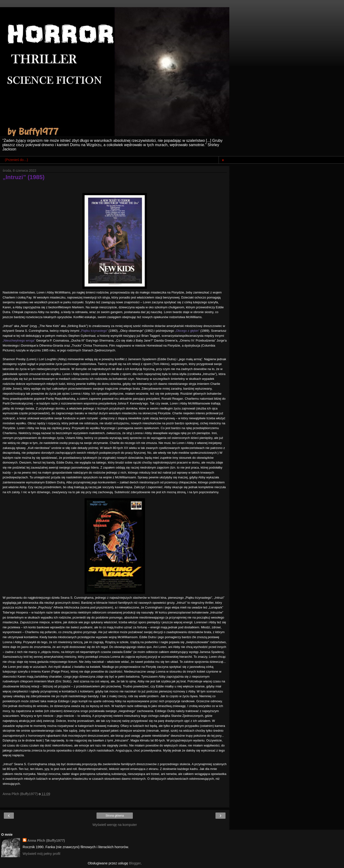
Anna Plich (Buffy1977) (46, 840)
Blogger (135, 863)
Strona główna (115, 816)
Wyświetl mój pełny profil (41, 854)
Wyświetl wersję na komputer (115, 825)
